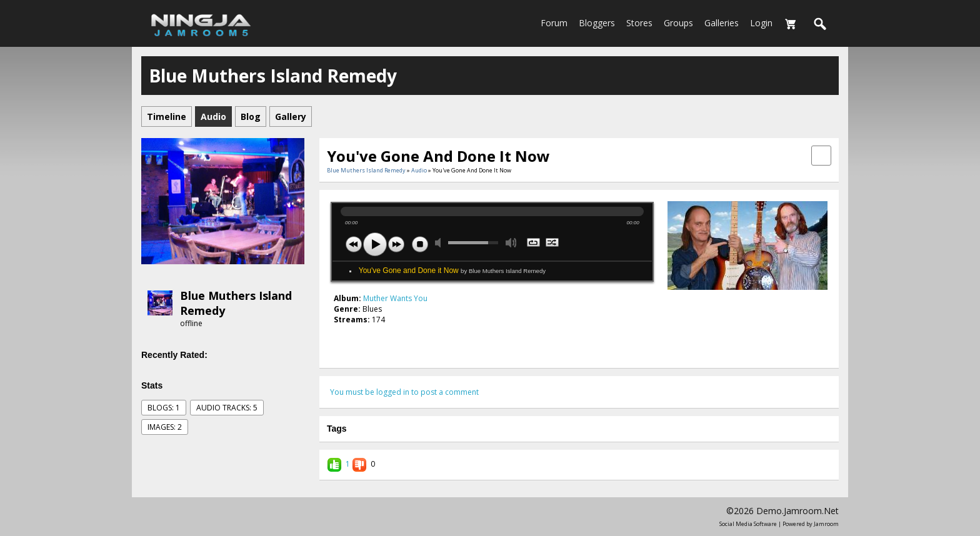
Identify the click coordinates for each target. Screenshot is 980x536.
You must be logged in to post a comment (404, 392)
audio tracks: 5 (227, 408)
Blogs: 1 (164, 408)
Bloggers (597, 23)
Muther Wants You (395, 298)
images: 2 (165, 427)
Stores (639, 23)
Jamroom (826, 524)
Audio (419, 170)
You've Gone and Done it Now (452, 270)
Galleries (722, 23)
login (761, 23)
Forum (554, 23)
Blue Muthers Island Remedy (366, 170)
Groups (678, 23)
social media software (748, 524)
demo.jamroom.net (797, 511)
